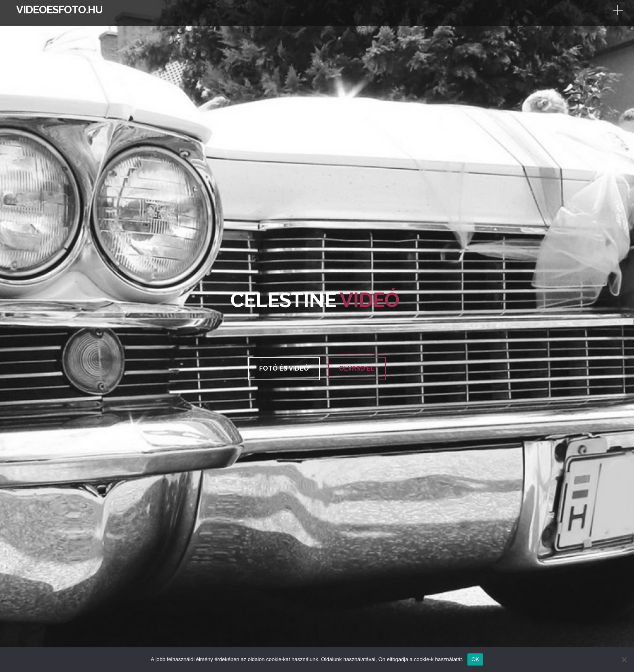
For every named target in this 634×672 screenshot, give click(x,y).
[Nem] (624, 659)
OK (475, 659)
